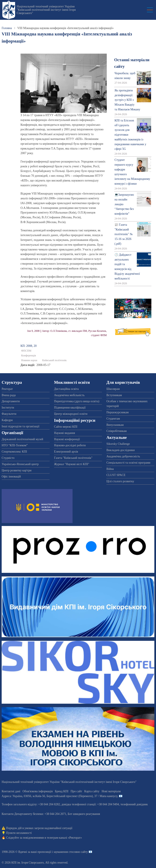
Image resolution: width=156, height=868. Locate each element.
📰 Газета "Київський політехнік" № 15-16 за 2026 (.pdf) (124, 234)
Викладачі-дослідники (121, 450)
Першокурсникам (117, 412)
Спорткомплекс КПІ (14, 452)
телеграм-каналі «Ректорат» (64, 838)
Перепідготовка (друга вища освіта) (77, 401)
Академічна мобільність (69, 395)
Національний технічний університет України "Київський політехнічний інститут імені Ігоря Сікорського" (46, 10)
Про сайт (76, 791)
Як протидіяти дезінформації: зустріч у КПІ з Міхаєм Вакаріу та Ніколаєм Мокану (127, 100)
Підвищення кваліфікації (70, 408)
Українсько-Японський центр (20, 464)
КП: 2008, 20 (29, 346)
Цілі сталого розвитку (120, 481)
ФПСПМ (26, 351)
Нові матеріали (111, 791)
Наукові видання (65, 433)
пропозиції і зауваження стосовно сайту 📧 (65, 852)
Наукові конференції (67, 439)
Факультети (9, 414)
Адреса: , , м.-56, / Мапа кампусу (59, 796)
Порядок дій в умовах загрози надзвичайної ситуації (39, 828)
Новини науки (29, 360)
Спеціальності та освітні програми (128, 463)
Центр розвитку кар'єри (17, 470)
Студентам (113, 419)
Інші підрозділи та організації (20, 426)
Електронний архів (66, 452)
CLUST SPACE (116, 475)
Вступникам (114, 395)
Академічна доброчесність (123, 456)
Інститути (8, 408)
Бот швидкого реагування (84, 814)
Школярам (113, 389)
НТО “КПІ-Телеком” (15, 445)
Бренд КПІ (62, 791)
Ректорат (7, 389)
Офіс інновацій (11, 476)
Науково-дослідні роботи (70, 445)
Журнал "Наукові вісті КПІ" (72, 464)
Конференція (29, 356)
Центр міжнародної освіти (71, 414)
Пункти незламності (19, 833)
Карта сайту (92, 791)
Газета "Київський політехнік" (73, 458)
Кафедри (7, 420)
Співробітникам (117, 431)
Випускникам (115, 425)
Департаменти (11, 401)
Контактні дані (11, 791)
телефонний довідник (134, 804)
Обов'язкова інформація (38, 791)
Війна (110, 469)
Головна (7, 28)
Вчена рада (9, 395)
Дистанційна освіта (66, 389)
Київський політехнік (55, 360)
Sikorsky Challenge (118, 444)
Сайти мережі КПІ (66, 427)
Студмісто (8, 458)
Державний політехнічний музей (22, 439)
